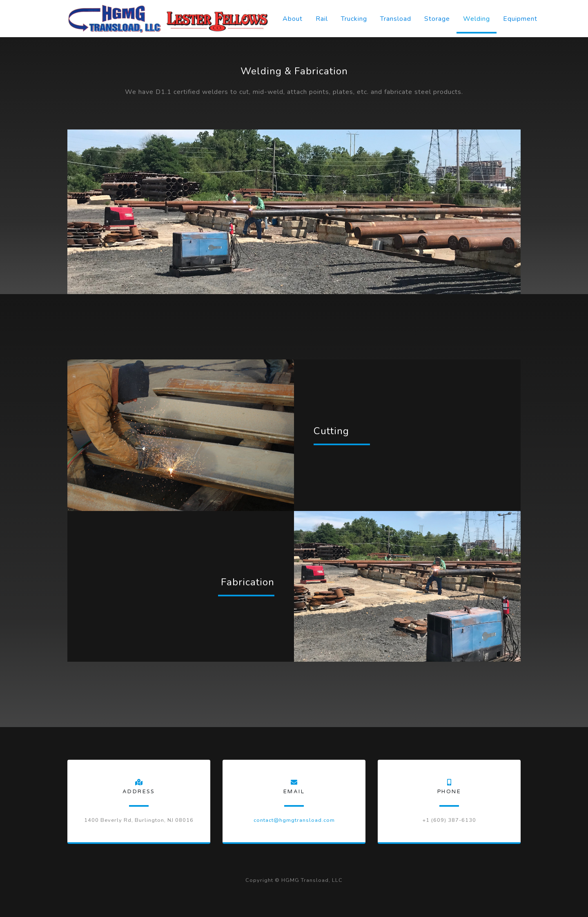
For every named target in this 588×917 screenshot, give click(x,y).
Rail (322, 19)
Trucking (354, 19)
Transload (396, 19)
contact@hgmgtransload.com (294, 820)
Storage (437, 19)
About (293, 19)
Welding (477, 19)
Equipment (520, 19)
